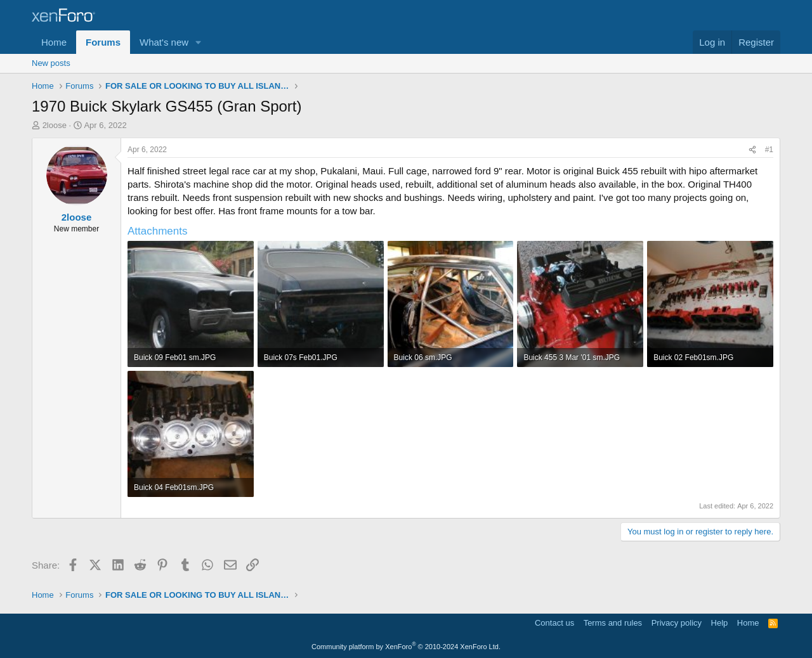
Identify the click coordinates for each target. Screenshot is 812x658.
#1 (769, 150)
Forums (103, 42)
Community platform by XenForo (406, 647)
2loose (55, 125)
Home (54, 42)
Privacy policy (677, 623)
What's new (164, 42)
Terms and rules (613, 623)
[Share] (752, 150)
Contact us (554, 623)
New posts (51, 63)
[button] (199, 42)
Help (720, 623)
